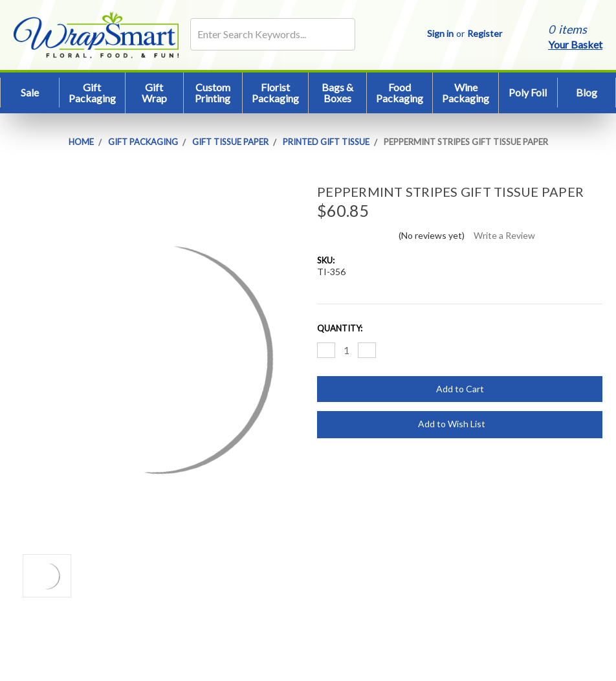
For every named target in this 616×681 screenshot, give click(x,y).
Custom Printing (213, 93)
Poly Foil (528, 92)
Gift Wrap (154, 93)
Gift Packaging (92, 93)
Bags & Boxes (337, 93)
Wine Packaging (466, 93)
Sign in (440, 33)
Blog (587, 92)
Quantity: (340, 328)
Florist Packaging (275, 93)
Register (485, 33)
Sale (30, 92)
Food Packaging (400, 93)
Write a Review (504, 235)
